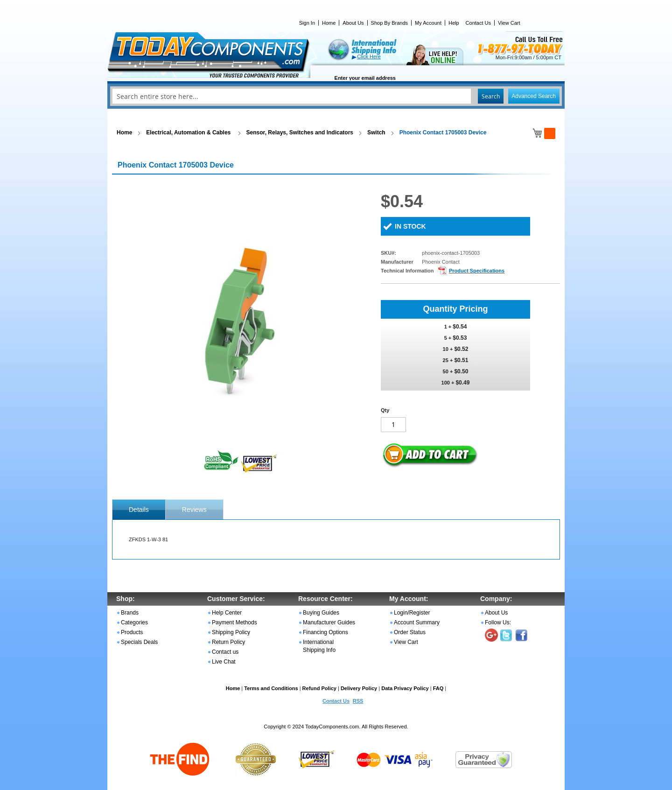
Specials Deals (139, 642)
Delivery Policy (359, 688)
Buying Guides (321, 613)
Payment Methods (234, 622)
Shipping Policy (231, 632)
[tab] (139, 510)
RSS (358, 701)
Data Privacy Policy (405, 688)
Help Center (227, 613)
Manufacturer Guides (329, 622)
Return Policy (228, 642)
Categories (134, 622)
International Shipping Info (319, 646)
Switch (376, 133)
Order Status (410, 632)
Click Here (369, 56)
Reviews (194, 510)
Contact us (225, 652)
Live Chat (224, 662)
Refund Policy (319, 688)
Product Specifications (477, 271)
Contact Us (478, 23)
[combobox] (336, 96)
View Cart (509, 23)
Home (329, 23)
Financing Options (325, 632)
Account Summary (417, 622)
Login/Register (412, 613)
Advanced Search (534, 96)
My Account (428, 23)
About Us (353, 23)
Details (139, 510)
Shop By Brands (390, 23)
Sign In (307, 23)
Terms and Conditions (271, 688)
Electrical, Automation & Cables (189, 133)
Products (132, 632)
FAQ (438, 688)
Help (454, 23)
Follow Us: (498, 622)
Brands (130, 613)
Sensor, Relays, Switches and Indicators (300, 133)
